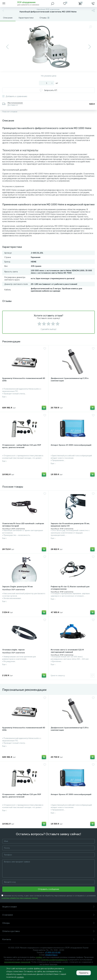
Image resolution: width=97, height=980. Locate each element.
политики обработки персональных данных (20, 898)
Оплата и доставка (48, 931)
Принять (84, 973)
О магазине (48, 915)
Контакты (48, 939)
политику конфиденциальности (54, 960)
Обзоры (48, 923)
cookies (39, 957)
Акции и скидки (48, 907)
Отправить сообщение (48, 889)
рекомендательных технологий (17, 962)
